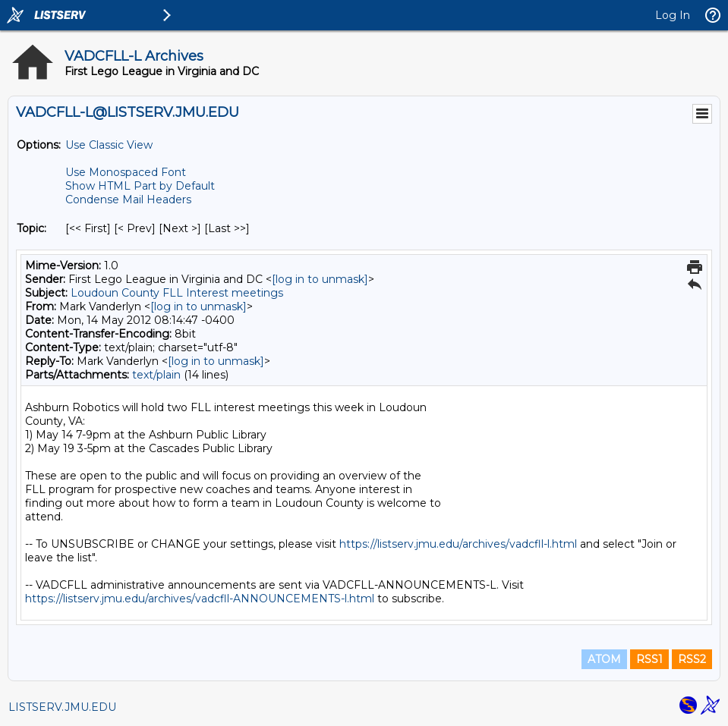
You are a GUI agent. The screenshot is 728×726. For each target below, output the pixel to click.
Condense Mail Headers (128, 200)
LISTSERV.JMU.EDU (62, 707)
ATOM (604, 659)
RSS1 (649, 659)
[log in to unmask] (320, 279)
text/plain (156, 375)
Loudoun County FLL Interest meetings (177, 293)
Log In (673, 15)
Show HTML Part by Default (140, 186)
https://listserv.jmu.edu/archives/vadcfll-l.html (458, 544)
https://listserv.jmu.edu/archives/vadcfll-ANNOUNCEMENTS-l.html (200, 599)
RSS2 (692, 659)
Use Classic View (109, 145)
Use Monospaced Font (126, 172)
